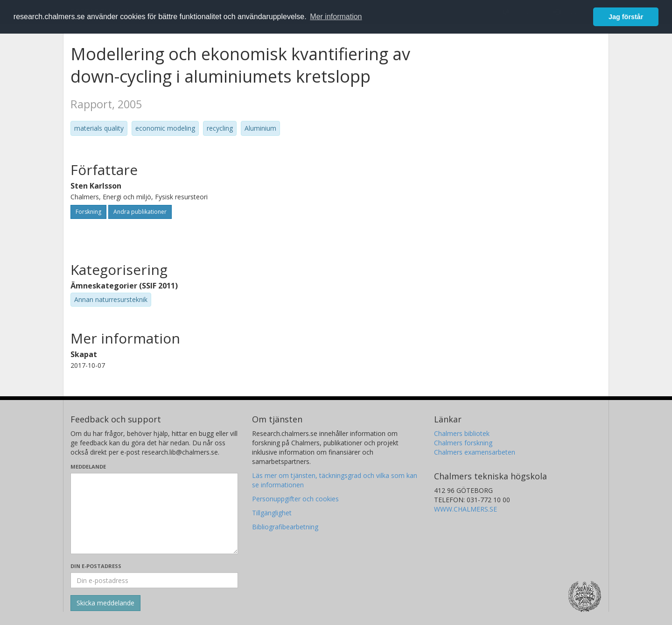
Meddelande (88, 467)
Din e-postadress (96, 566)
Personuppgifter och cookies (295, 499)
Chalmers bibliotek (462, 433)
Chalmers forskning (463, 443)
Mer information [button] (336, 17)
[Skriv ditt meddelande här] (154, 513)
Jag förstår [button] (626, 17)
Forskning (88, 212)
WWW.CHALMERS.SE (465, 509)
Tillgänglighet (272, 513)
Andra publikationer (140, 212)
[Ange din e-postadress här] (154, 580)
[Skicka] (105, 603)
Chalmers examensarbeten (475, 452)
